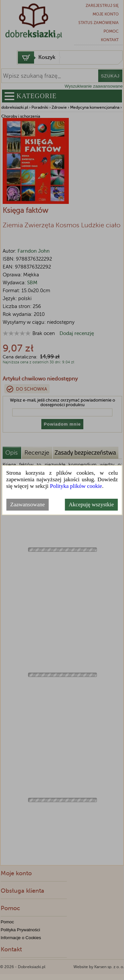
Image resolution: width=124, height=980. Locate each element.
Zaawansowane (28, 504)
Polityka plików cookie (76, 486)
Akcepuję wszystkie (91, 504)
